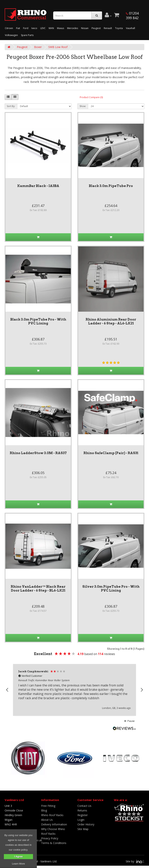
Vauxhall (130, 28)
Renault (108, 28)
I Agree (18, 856)
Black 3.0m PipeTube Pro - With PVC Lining (38, 321)
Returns (82, 810)
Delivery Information (54, 824)
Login (81, 820)
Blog (44, 810)
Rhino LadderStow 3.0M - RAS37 (38, 453)
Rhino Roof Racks (52, 815)
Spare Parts (27, 35)
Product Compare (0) (91, 97)
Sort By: (11, 106)
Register (83, 815)
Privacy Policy (50, 838)
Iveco (34, 28)
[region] (74, 690)
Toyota (119, 28)
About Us (47, 820)
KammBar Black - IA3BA (38, 186)
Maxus (61, 28)
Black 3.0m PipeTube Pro (111, 186)
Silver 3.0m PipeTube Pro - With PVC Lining (111, 588)
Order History (86, 824)
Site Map (83, 829)
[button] (7, 690)
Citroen (9, 28)
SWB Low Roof (58, 47)
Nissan (85, 28)
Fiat (18, 28)
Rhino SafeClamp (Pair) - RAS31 (111, 453)
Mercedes (73, 28)
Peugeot (96, 28)
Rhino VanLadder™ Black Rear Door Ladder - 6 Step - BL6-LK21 (38, 588)
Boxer (38, 47)
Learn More (18, 864)
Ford (26, 28)
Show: (83, 106)
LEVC (43, 28)
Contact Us (84, 806)
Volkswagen (11, 35)
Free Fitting (48, 806)
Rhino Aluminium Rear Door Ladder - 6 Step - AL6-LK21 (111, 321)
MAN (51, 28)
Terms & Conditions (54, 843)
